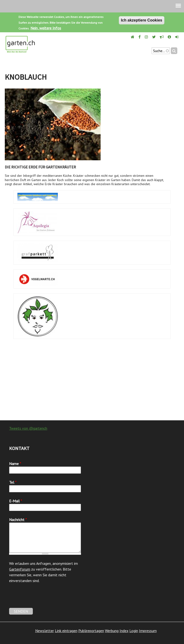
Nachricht (18, 520)
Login (134, 631)
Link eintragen (66, 631)
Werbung (112, 631)
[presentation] (46, 599)
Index (124, 631)
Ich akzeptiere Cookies (142, 20)
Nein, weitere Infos (46, 28)
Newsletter (45, 631)
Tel (13, 482)
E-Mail (16, 501)
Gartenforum (20, 569)
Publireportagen (91, 631)
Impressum (148, 631)
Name (15, 464)
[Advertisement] (92, 382)
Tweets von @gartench (28, 428)
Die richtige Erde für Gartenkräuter (40, 167)
